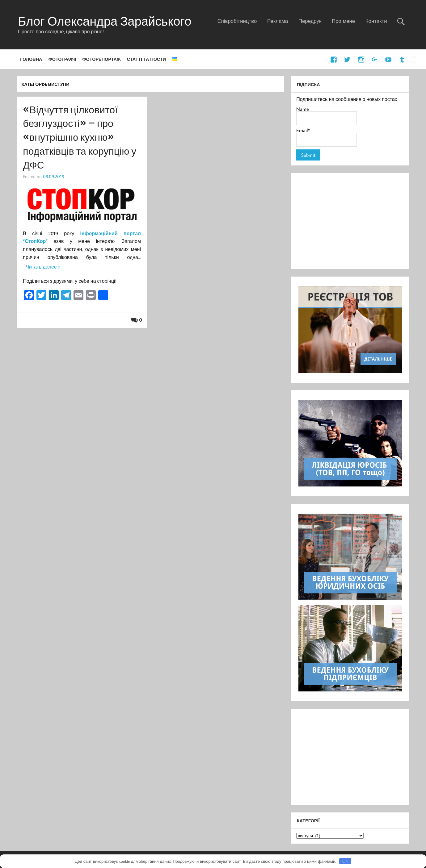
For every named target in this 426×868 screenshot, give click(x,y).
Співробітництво (237, 21)
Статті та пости (146, 59)
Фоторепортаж (101, 59)
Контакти (376, 21)
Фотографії (62, 59)
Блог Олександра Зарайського (105, 21)
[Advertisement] (350, 221)
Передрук (310, 21)
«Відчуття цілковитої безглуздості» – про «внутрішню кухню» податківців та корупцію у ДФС (80, 137)
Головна (31, 59)
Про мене (343, 21)
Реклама (278, 21)
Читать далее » (43, 267)
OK (345, 861)
